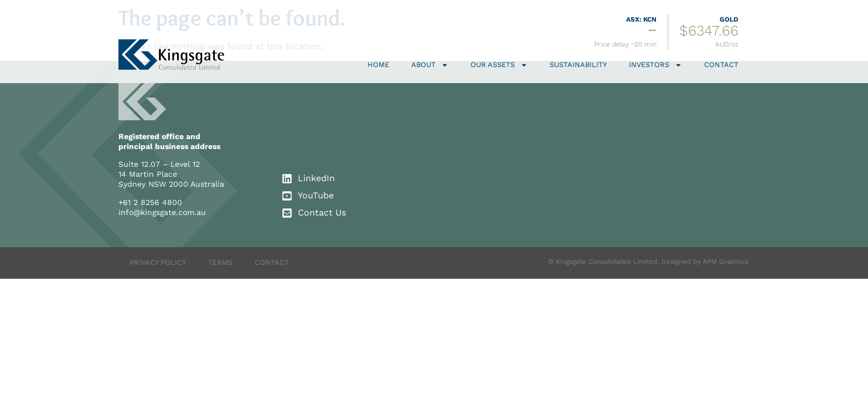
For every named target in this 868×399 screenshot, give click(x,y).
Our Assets (499, 65)
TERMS (220, 262)
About (430, 65)
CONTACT (272, 262)
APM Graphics (725, 262)
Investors (655, 65)
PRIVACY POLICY (158, 262)
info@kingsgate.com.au (162, 212)
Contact (721, 65)
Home (378, 65)
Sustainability (578, 65)
